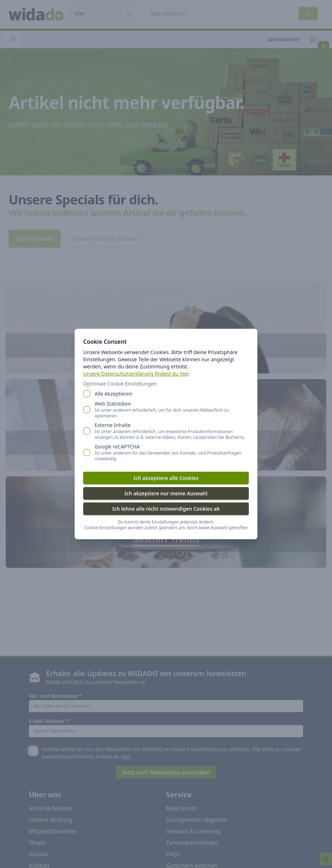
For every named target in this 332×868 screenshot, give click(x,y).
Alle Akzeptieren (114, 394)
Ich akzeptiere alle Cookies (166, 478)
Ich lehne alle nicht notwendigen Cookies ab (166, 509)
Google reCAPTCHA (172, 452)
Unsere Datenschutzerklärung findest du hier (136, 374)
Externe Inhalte (172, 431)
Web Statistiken (172, 410)
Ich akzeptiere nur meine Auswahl (166, 493)
